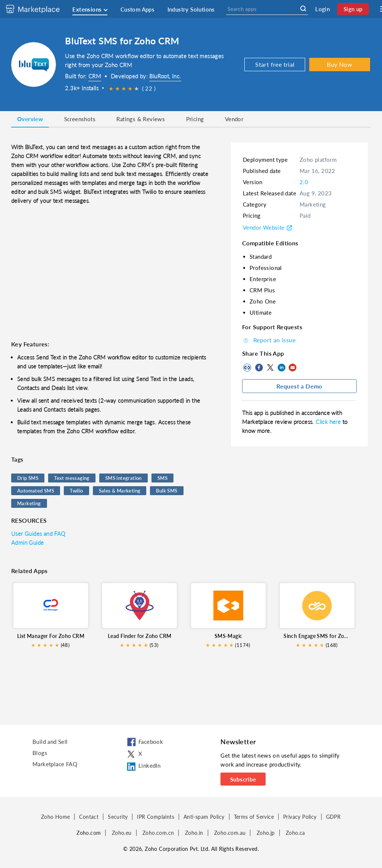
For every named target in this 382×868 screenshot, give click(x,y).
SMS (162, 478)
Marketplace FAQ (55, 764)
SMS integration (123, 478)
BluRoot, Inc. (165, 76)
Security (118, 817)
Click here (329, 422)
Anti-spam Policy (204, 817)
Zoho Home (56, 817)
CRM (95, 76)
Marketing (29, 503)
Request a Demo (299, 386)
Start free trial (275, 64)
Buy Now (339, 64)
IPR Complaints (156, 817)
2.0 (304, 182)
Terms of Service (254, 817)
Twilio (76, 491)
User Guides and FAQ (38, 534)
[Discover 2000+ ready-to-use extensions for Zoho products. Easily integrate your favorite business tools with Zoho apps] (38, 9)
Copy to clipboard (248, 368)
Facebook (259, 368)
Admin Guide (27, 542)
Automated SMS (36, 491)
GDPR (334, 817)
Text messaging (72, 478)
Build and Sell (50, 742)
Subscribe (243, 779)
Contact (89, 817)
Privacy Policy (300, 817)
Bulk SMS (167, 491)
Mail (292, 368)
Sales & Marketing (120, 491)
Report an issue (269, 340)
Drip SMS (28, 478)
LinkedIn (281, 368)
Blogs (40, 753)
